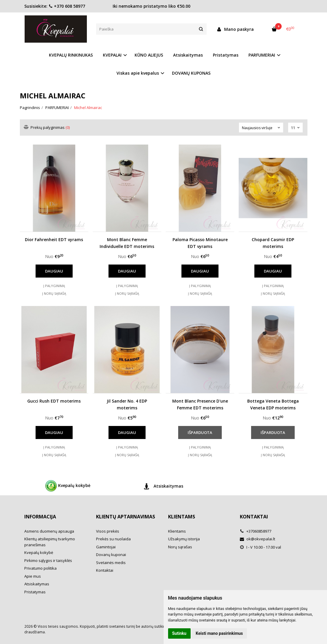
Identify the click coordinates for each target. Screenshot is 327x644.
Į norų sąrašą (54, 293)
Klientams (182, 517)
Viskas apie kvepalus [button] (138, 73)
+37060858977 (256, 531)
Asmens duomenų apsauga (49, 531)
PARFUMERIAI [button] (262, 55)
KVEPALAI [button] (112, 55)
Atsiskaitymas (188, 55)
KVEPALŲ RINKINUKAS (71, 55)
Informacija (40, 517)
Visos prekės (108, 531)
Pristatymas (226, 55)
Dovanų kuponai (111, 555)
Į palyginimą (54, 286)
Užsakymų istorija (184, 539)
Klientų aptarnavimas (126, 517)
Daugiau (54, 271)
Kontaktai (105, 570)
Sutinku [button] (179, 633)
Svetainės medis (111, 563)
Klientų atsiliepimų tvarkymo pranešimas (50, 542)
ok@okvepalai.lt (257, 539)
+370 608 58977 (67, 6)
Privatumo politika (40, 568)
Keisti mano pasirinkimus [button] (219, 633)
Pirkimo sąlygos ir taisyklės (48, 560)
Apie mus (33, 576)
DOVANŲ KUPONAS (191, 73)
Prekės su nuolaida (113, 539)
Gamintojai (106, 547)
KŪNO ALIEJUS (149, 55)
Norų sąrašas (180, 547)
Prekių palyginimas (47, 127)
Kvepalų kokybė (68, 486)
